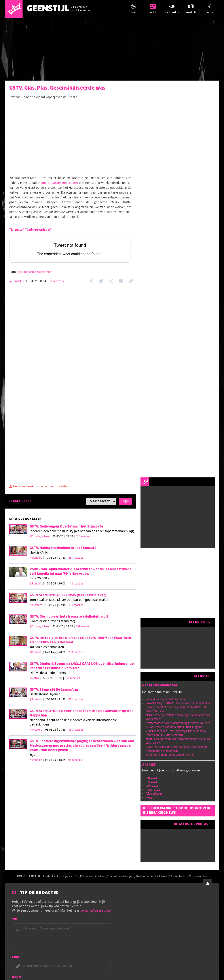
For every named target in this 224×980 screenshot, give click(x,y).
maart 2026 (153, 790)
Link (16, 957)
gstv (20, 272)
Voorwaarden (198, 876)
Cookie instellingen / (122, 876)
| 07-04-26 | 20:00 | (63, 652)
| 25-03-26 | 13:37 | (60, 678)
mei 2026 (152, 782)
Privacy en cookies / (94, 876)
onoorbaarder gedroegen (60, 183)
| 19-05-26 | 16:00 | (63, 583)
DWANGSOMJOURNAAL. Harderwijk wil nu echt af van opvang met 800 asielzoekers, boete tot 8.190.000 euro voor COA (179, 707)
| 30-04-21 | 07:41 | (44, 281)
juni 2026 (152, 778)
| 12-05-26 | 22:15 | (63, 605)
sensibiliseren (44, 272)
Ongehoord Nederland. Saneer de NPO (170, 755)
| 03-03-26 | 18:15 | (63, 760)
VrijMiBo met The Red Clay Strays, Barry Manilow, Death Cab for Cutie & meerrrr (176, 733)
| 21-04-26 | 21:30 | (71, 626)
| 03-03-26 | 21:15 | (63, 730)
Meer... (150, 798)
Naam (17, 977)
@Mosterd (36, 605)
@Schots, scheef (40, 536)
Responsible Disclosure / (153, 876)
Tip (15, 920)
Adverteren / (180, 876)
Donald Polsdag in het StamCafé (166, 699)
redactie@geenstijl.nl (95, 910)
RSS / (77, 876)
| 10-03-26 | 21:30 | (63, 699)
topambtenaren (116, 531)
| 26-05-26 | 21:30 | (71, 536)
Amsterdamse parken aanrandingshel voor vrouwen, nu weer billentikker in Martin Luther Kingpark (178, 725)
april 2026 (152, 786)
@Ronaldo (16, 281)
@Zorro (34, 678)
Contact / (49, 876)
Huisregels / (64, 876)
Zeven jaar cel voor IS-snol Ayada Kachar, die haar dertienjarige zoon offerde (176, 749)
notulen (29, 272)
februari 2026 (154, 794)
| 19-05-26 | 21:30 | (63, 558)
